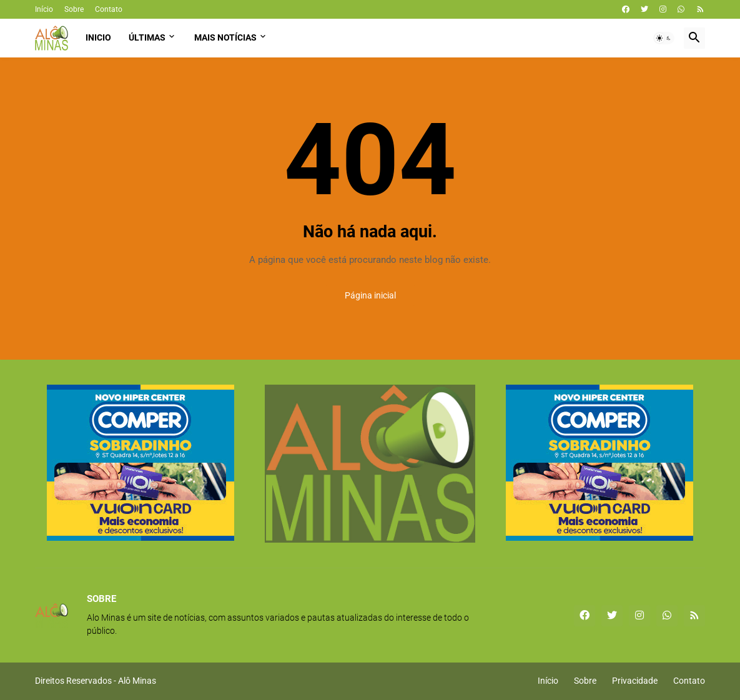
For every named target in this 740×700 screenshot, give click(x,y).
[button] (664, 38)
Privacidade (635, 681)
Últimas (147, 37)
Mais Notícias (225, 37)
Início (44, 9)
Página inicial (370, 295)
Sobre (74, 9)
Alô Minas (137, 681)
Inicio (98, 37)
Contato (109, 9)
